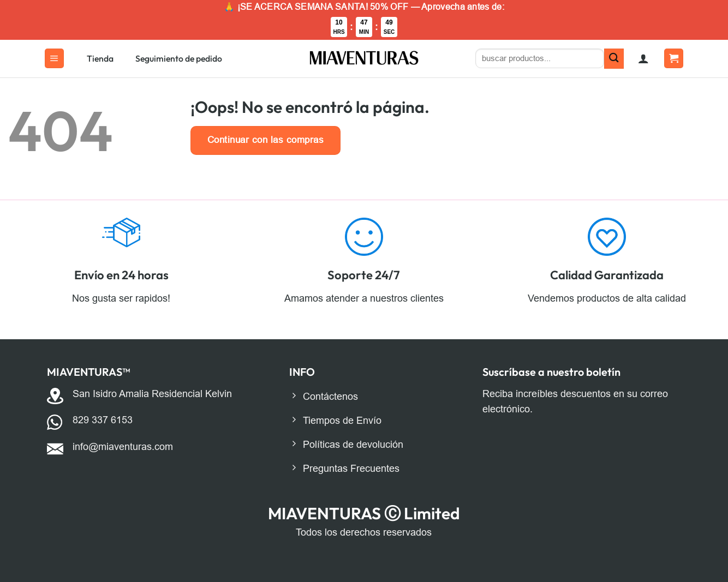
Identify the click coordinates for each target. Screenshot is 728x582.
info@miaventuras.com (123, 447)
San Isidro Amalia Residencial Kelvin (152, 394)
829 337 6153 (103, 420)
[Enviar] (614, 59)
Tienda (100, 58)
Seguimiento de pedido (179, 58)
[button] (54, 58)
